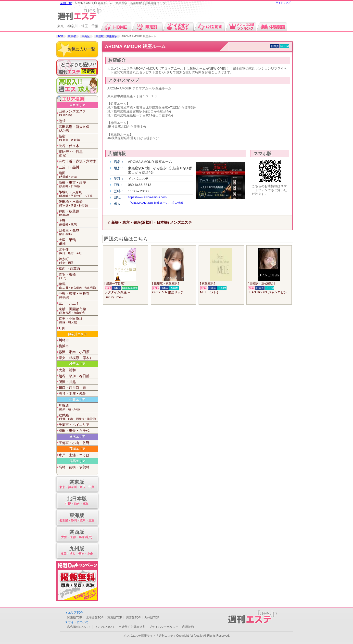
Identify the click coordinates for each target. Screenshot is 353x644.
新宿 (78, 138)
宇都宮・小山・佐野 (74, 443)
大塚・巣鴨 (78, 242)
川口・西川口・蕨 (72, 388)
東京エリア (77, 105)
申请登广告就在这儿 (132, 627)
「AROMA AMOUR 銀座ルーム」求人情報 (156, 203)
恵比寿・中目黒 (78, 154)
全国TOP (66, 3)
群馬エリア (77, 461)
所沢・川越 (67, 382)
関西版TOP (133, 618)
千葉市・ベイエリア (74, 425)
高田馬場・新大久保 (78, 129)
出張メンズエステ (78, 113)
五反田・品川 (69, 167)
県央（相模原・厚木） (76, 358)
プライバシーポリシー (164, 627)
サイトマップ (283, 3)
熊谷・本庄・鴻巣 (72, 394)
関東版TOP (75, 618)
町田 (62, 328)
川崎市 (64, 340)
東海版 (77, 518)
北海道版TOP (95, 618)
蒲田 (78, 175)
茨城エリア (77, 449)
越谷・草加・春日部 (74, 376)
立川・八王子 (69, 303)
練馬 (78, 286)
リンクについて (105, 627)
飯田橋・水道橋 (78, 204)
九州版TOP (152, 618)
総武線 (78, 417)
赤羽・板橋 (78, 276)
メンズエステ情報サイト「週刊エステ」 (150, 636)
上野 (78, 223)
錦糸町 (78, 261)
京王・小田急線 (78, 320)
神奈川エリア (77, 334)
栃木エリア (77, 437)
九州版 (77, 551)
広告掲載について (79, 627)
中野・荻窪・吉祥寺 (78, 295)
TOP (60, 36)
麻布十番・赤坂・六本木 (77, 161)
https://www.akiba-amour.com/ (148, 197)
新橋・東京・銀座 (78, 184)
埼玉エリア (77, 364)
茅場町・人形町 (78, 194)
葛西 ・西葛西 (69, 269)
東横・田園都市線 (78, 311)
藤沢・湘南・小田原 (74, 352)
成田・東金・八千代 (74, 431)
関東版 (77, 484)
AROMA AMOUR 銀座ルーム (135, 46)
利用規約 (188, 627)
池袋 (62, 121)
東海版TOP (115, 618)
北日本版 (77, 501)
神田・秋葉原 (78, 213)
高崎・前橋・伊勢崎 (74, 467)
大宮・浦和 (67, 370)
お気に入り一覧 (81, 49)
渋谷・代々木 (69, 146)
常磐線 (78, 407)
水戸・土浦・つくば (74, 455)
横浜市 (64, 346)
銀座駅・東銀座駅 (106, 36)
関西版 (77, 534)
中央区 (86, 36)
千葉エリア (77, 400)
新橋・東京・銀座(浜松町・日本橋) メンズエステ (152, 222)
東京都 (72, 36)
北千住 (78, 251)
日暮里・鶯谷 (78, 232)
